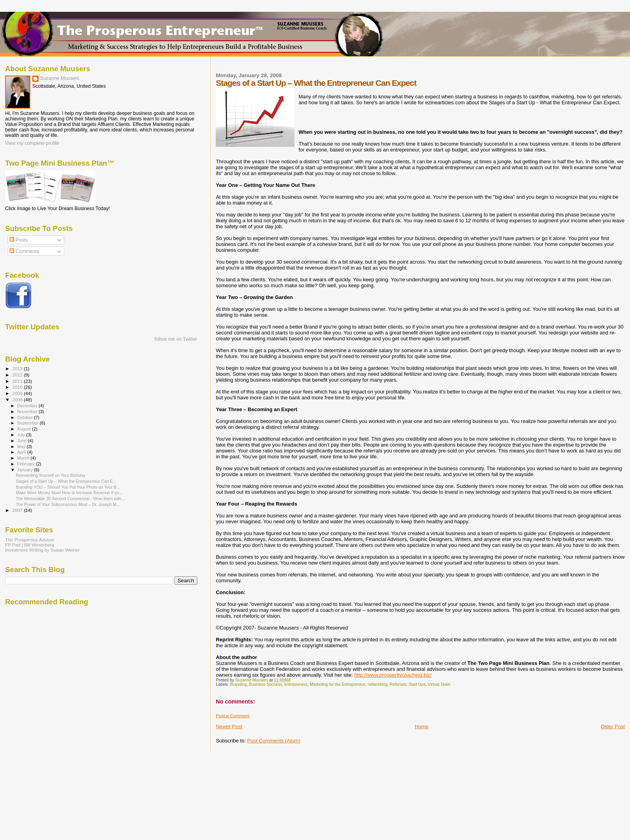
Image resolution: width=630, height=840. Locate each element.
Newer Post (229, 726)
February (27, 464)
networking (378, 684)
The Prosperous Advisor (30, 540)
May (22, 447)
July (22, 435)
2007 (18, 510)
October (26, 417)
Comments (24, 251)
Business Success (265, 684)
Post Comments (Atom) (274, 741)
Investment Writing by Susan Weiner (42, 550)
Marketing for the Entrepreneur (338, 684)
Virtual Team (439, 684)
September (29, 423)
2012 (18, 375)
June (23, 441)
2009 (18, 393)
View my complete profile (32, 143)
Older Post (613, 726)
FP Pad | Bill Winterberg (30, 545)
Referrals (398, 684)
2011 (18, 381)
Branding (239, 684)
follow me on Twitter (176, 339)
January (26, 470)
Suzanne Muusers (60, 78)
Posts (19, 240)
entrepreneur (296, 684)
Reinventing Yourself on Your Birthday (51, 475)
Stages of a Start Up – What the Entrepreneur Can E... (66, 481)
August (25, 429)
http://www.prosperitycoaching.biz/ (393, 675)
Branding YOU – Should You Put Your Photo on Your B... (68, 487)
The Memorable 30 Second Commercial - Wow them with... (70, 498)
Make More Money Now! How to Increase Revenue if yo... (69, 493)
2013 (18, 368)
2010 (18, 387)
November (28, 412)
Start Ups (417, 684)
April (22, 452)
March (24, 458)
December (28, 406)
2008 (18, 400)
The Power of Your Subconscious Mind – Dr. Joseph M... (68, 504)
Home (422, 726)
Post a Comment (233, 716)
